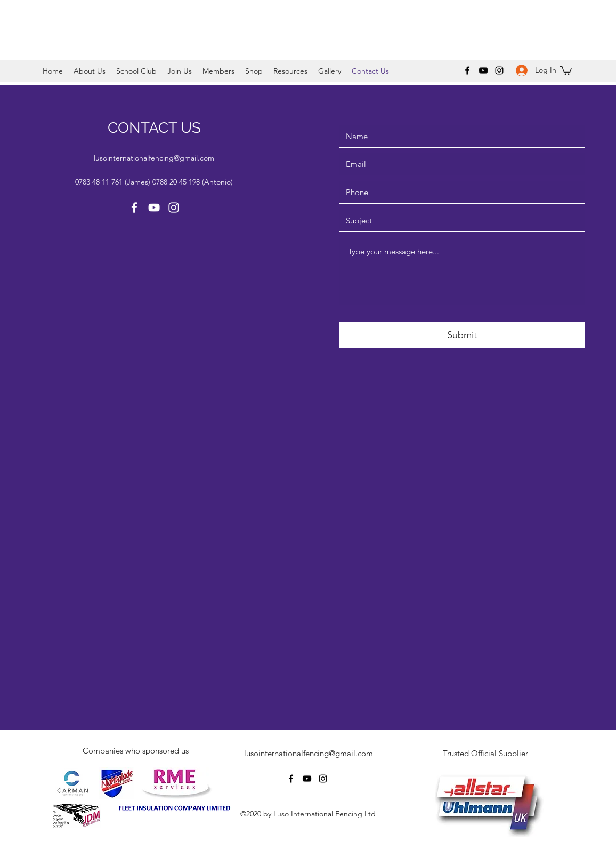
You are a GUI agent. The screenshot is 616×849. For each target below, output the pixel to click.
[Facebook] (467, 70)
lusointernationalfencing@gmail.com (154, 158)
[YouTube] (483, 70)
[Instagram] (499, 70)
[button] (90, 71)
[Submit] (462, 335)
